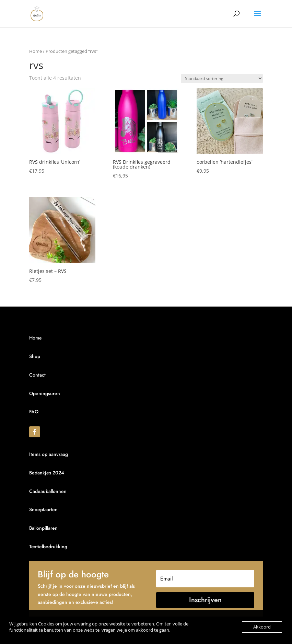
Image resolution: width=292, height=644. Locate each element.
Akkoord (262, 627)
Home (36, 51)
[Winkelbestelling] (222, 78)
